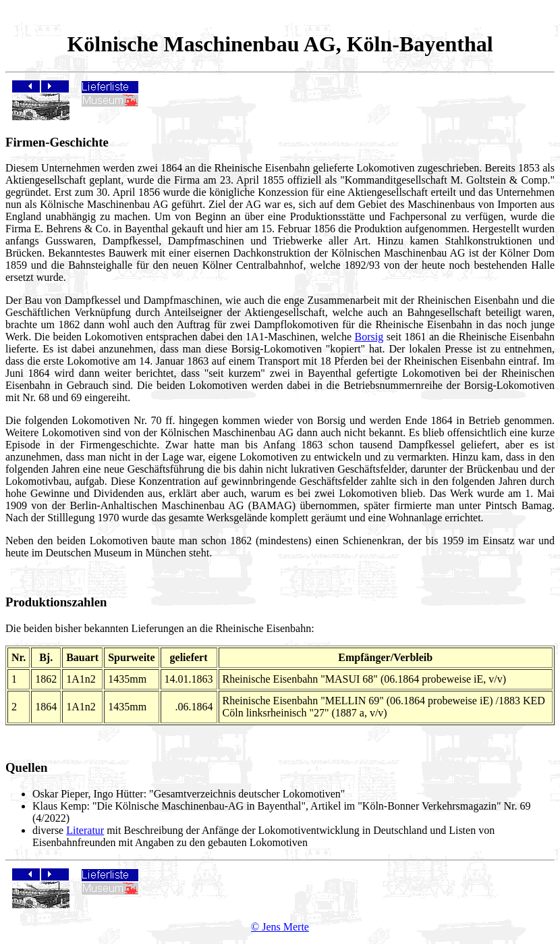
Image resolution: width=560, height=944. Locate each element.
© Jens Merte (280, 927)
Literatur (85, 830)
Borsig (369, 337)
